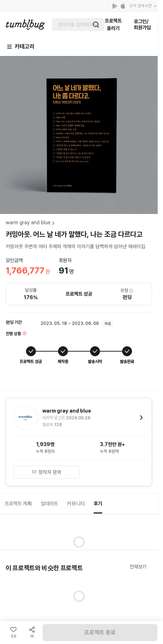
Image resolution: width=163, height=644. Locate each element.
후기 (98, 504)
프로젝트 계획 (18, 504)
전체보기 (138, 567)
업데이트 (49, 504)
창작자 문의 (47, 472)
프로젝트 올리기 (113, 24)
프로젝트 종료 (100, 632)
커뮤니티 (76, 504)
